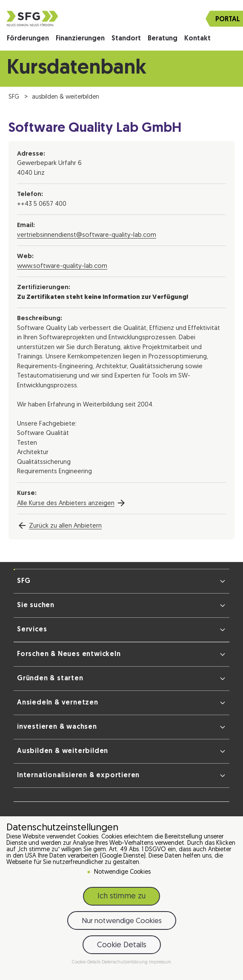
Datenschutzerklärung (125, 964)
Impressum (160, 964)
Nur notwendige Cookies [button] (122, 922)
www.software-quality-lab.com (62, 266)
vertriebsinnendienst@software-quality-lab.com (87, 235)
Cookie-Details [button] (87, 964)
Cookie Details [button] (122, 947)
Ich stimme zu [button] (121, 898)
